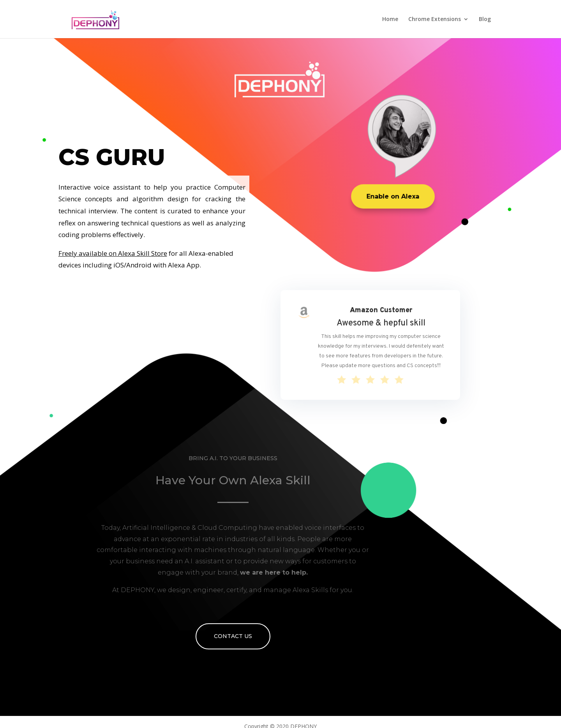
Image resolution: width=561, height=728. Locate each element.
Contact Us (233, 636)
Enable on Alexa (393, 196)
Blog (485, 19)
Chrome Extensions (435, 19)
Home (390, 19)
